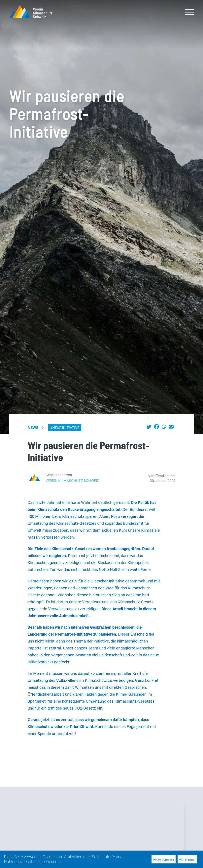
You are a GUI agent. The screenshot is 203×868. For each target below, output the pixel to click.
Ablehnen (187, 859)
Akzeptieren (163, 859)
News (33, 428)
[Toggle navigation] (190, 12)
